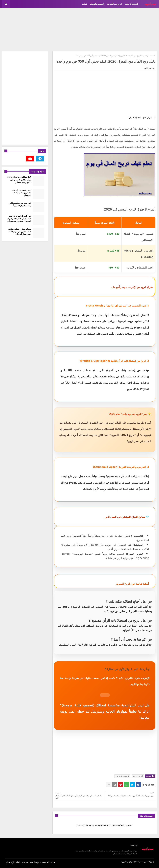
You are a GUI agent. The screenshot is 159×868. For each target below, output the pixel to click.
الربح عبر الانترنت (134, 56)
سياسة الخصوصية (48, 862)
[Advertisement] (80, 30)
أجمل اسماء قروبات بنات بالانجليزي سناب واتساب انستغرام (21, 193)
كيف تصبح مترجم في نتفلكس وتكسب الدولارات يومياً (20, 204)
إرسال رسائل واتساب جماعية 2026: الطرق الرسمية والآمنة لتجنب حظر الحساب (20, 232)
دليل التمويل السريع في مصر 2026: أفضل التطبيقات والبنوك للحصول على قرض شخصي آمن (19, 219)
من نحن (25, 862)
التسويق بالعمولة (97, 4)
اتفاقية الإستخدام (13, 862)
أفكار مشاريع (138, 776)
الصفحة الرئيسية (131, 4)
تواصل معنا (34, 862)
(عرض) (131, 117)
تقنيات (85, 4)
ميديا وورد (125, 862)
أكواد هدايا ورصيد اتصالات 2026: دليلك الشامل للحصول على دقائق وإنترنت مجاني (19, 180)
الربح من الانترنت (114, 4)
